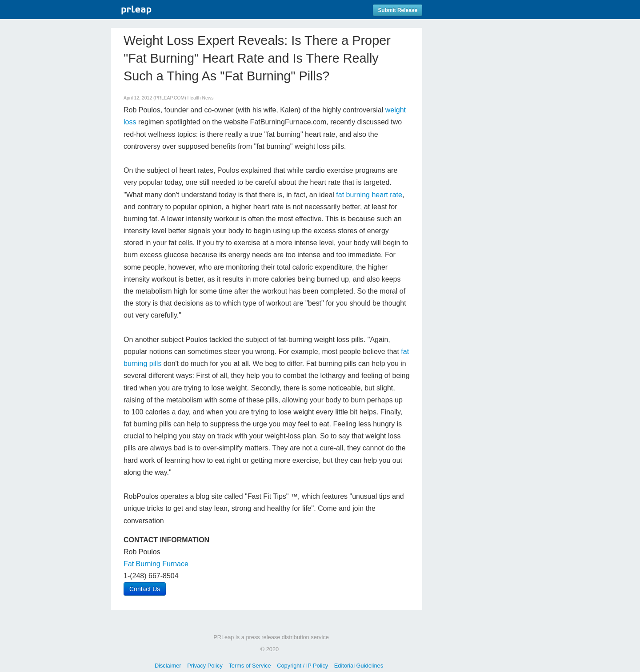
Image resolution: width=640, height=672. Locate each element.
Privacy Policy (205, 666)
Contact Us (145, 589)
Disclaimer (168, 666)
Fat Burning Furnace (156, 564)
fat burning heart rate (369, 195)
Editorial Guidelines (359, 666)
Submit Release (398, 10)
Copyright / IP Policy (302, 666)
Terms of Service (250, 666)
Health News (201, 98)
